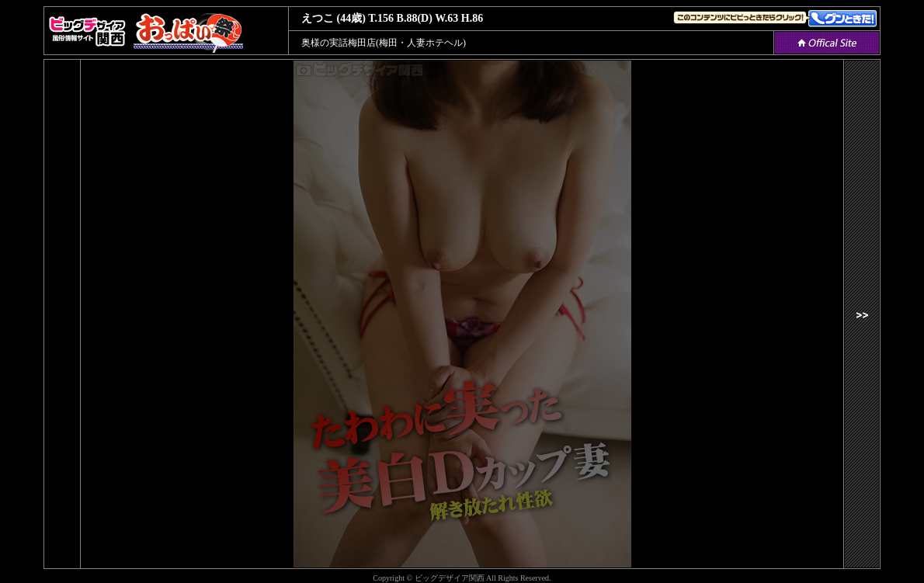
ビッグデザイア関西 (450, 578)
